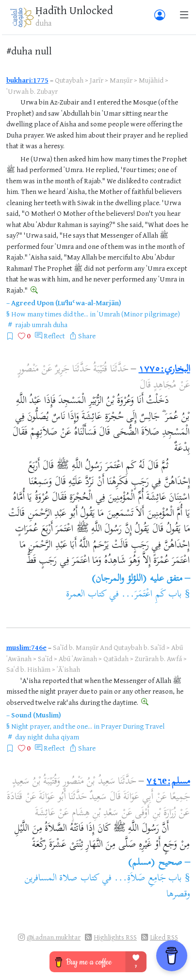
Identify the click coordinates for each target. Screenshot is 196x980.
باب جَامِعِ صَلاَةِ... (148, 879)
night (35, 737)
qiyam (70, 737)
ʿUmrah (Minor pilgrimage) (139, 314)
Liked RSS (164, 937)
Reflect (54, 336)
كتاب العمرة (86, 595)
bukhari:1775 (27, 80)
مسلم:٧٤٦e (168, 782)
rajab (23, 324)
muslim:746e (26, 647)
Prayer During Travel (133, 726)
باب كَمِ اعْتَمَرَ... (152, 595)
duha (60, 324)
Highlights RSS (115, 937)
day (20, 737)
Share (87, 336)
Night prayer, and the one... (52, 726)
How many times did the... (50, 314)
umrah (42, 324)
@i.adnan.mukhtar (54, 937)
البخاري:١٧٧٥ (164, 370)
